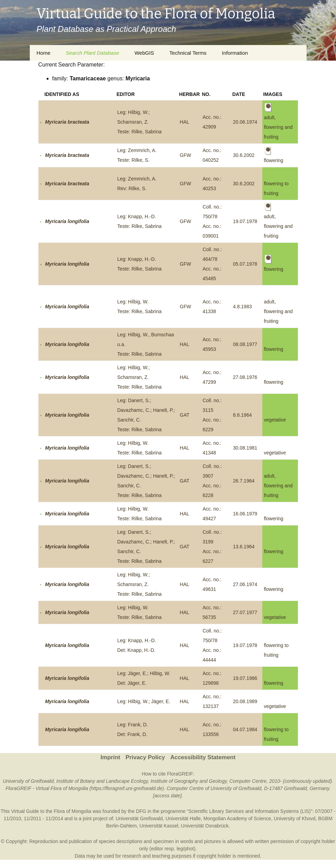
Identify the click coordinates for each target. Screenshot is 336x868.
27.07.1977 (245, 612)
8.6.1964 (242, 415)
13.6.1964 (244, 547)
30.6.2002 (244, 155)
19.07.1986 (245, 678)
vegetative (275, 420)
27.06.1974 (245, 584)
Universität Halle (183, 818)
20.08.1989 (245, 701)
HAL (185, 122)
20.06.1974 (245, 122)
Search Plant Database (92, 53)
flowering (274, 349)
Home (44, 53)
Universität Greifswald (139, 818)
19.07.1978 (245, 221)
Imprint (110, 757)
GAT (185, 415)
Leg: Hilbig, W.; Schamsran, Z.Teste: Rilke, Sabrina (139, 122)
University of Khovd (295, 818)
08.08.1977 (245, 344)
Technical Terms (188, 53)
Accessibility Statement (203, 757)
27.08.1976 (245, 377)
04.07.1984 (245, 729)
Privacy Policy (145, 757)
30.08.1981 (245, 448)
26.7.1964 (244, 481)
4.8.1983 (242, 307)
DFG (141, 811)
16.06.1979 (245, 514)
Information (235, 53)
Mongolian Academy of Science (237, 818)
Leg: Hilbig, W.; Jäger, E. (144, 701)
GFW (186, 155)
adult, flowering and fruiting (278, 311)
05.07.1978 (245, 264)
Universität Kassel (159, 826)
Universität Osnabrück (205, 826)
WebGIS (144, 53)
